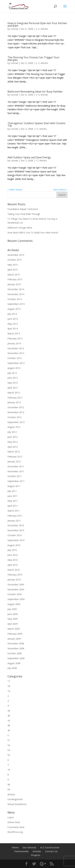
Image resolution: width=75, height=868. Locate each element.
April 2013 (13, 388)
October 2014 (15, 299)
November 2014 (16, 294)
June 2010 (13, 555)
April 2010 (13, 565)
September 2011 (16, 481)
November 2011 (16, 471)
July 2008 (12, 668)
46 (9, 716)
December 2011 (16, 466)
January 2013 (14, 402)
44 (9, 711)
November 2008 (16, 648)
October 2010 (15, 535)
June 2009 (13, 614)
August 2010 (14, 545)
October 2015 (15, 260)
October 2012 (15, 417)
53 (9, 745)
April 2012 (13, 447)
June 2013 (13, 378)
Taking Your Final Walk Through (24, 214)
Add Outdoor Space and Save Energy (29, 157)
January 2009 (14, 639)
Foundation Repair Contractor (23, 209)
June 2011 (13, 496)
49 (9, 730)
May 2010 (13, 560)
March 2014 (14, 334)
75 (9, 770)
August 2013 (14, 368)
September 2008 (16, 658)
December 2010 (16, 525)
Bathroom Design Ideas (20, 228)
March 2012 (14, 452)
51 (9, 740)
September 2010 (16, 540)
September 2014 (16, 304)
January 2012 (14, 461)
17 (37, 129)
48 (9, 725)
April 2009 (13, 624)
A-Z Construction (50, 847)
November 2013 (16, 353)
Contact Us (51, 851)
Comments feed (16, 827)
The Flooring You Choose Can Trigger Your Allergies (33, 59)
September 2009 (16, 599)
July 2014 (12, 314)
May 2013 (13, 383)
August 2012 (14, 427)
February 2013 (15, 398)
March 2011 (14, 511)
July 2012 (12, 432)
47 (9, 721)
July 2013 (12, 373)
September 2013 (16, 363)
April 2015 (13, 270)
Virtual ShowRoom (17, 804)
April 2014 (13, 329)
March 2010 (14, 570)
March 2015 (14, 275)
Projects (36, 855)
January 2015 (14, 284)
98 (9, 785)
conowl (14, 29)
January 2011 (14, 521)
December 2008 (16, 643)
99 (9, 789)
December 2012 (16, 407)
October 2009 (15, 594)
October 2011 (15, 476)
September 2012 (16, 422)
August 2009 (14, 604)
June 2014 (13, 319)
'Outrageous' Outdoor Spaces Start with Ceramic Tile (36, 124)
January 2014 (14, 343)
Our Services (29, 847)
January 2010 (14, 580)
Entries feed (14, 822)
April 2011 (13, 506)
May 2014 (13, 324)
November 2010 (16, 530)
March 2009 (14, 629)
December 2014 (16, 289)
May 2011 (13, 501)
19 (9, 691)
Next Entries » (60, 190)
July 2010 (12, 550)
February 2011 (15, 516)
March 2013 (14, 393)
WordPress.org (15, 832)
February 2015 (15, 279)
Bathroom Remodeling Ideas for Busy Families (35, 92)
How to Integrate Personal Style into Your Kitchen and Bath (37, 24)
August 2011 (14, 486)
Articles (44, 29)
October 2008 (15, 653)
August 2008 (14, 663)
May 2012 (13, 442)
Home (15, 847)
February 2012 (15, 457)
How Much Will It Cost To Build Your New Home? (33, 233)
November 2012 (16, 412)
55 (9, 755)
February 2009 (15, 634)
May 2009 (13, 619)
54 (9, 750)
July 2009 (12, 609)
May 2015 (13, 265)
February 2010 (15, 575)
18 (9, 686)
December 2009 (16, 584)
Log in (11, 817)
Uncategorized (15, 799)
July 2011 (12, 491)
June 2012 (13, 437)
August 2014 (14, 309)
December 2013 (16, 348)
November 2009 (16, 589)
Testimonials (21, 851)
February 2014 (15, 338)
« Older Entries (15, 190)
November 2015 (16, 255)
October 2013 (15, 358)
